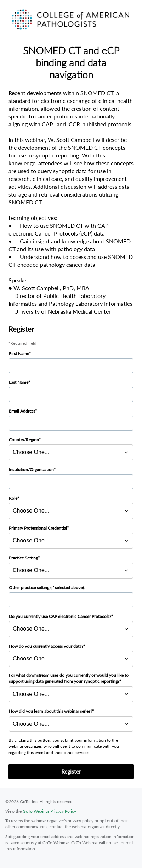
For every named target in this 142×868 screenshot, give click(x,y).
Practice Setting (23, 558)
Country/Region (24, 440)
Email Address (22, 411)
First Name (19, 353)
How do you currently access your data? (46, 646)
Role (13, 498)
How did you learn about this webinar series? (50, 711)
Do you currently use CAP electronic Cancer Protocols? (60, 616)
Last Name (19, 382)
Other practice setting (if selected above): (47, 588)
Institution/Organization (31, 469)
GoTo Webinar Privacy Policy (49, 811)
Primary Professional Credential (38, 528)
